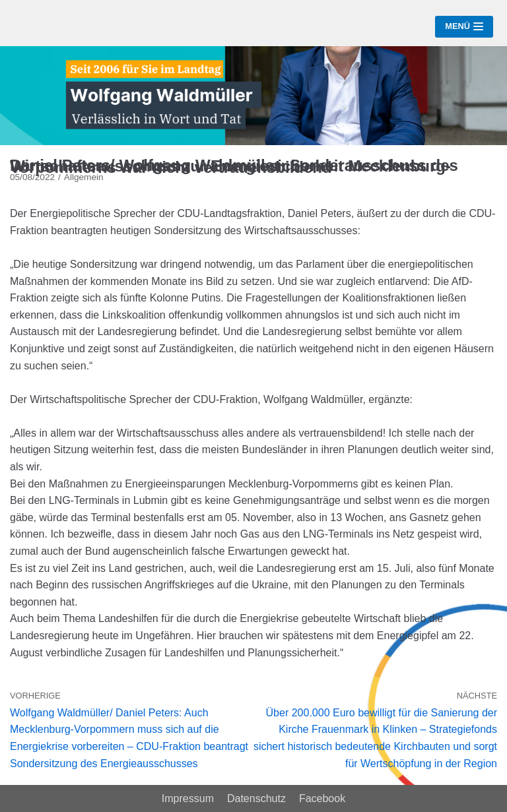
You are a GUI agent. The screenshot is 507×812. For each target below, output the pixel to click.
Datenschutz (256, 798)
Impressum (188, 798)
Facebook (322, 798)
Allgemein (84, 177)
